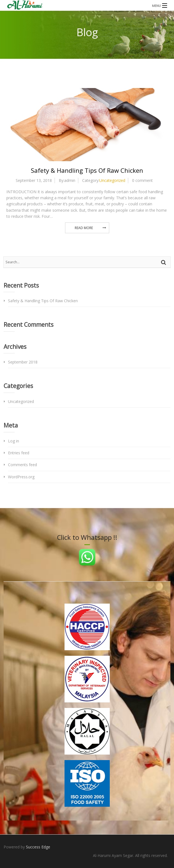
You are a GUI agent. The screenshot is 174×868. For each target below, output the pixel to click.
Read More (84, 228)
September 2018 (23, 362)
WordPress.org (21, 477)
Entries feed (19, 453)
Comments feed (22, 465)
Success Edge (38, 847)
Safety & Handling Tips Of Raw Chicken (87, 170)
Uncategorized (112, 180)
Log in (14, 441)
